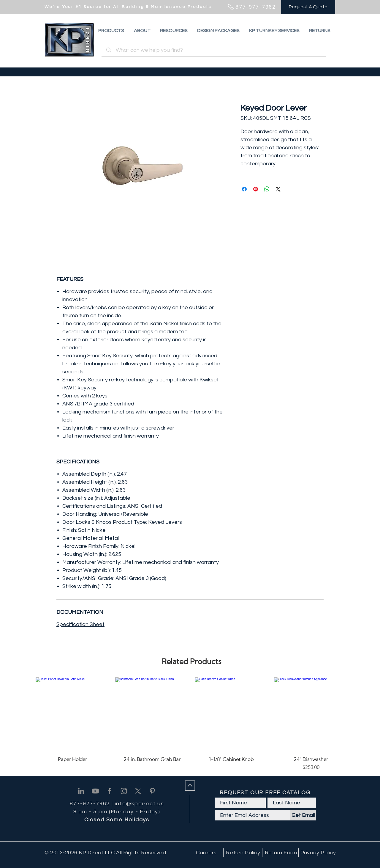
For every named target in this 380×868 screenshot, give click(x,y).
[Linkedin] (81, 791)
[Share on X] (278, 189)
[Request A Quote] (308, 7)
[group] (192, 724)
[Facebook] (110, 791)
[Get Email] (303, 815)
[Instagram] (124, 791)
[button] (320, 31)
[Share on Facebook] (244, 189)
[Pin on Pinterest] (256, 189)
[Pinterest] (152, 791)
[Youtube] (95, 791)
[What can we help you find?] (214, 50)
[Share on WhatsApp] (267, 189)
